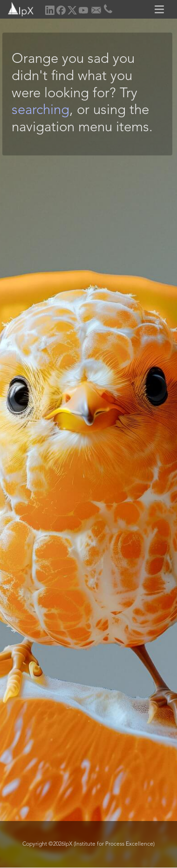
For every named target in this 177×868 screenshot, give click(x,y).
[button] (161, 9)
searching (41, 111)
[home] (17, 8)
